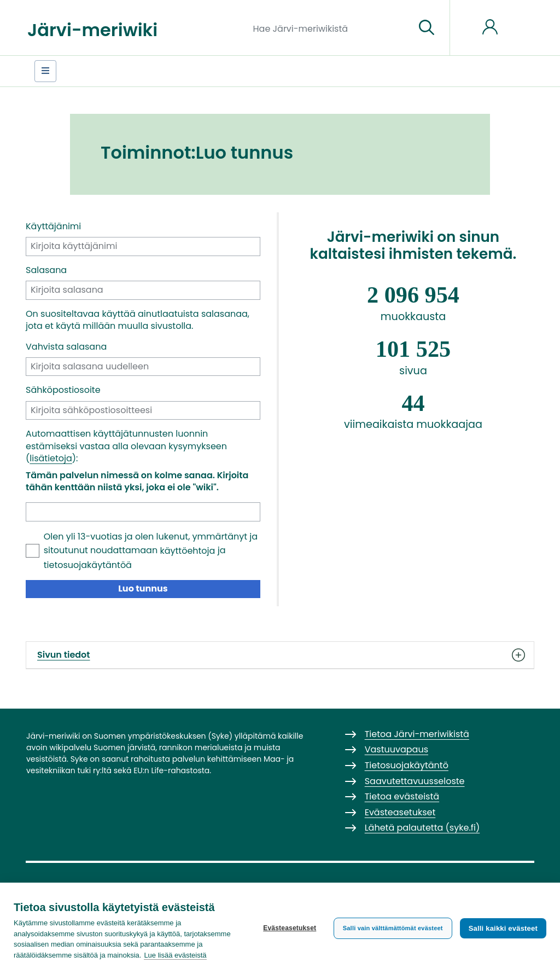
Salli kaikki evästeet (503, 928)
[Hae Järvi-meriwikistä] (330, 28)
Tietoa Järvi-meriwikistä (417, 734)
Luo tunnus (143, 589)
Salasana (46, 270)
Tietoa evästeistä (402, 796)
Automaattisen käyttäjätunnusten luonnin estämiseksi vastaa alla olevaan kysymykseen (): (126, 446)
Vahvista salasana (66, 347)
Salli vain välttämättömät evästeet (393, 928)
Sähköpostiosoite (63, 390)
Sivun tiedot (280, 655)
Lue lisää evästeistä (175, 955)
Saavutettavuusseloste (415, 781)
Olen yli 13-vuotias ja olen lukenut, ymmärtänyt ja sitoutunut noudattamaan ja (151, 551)
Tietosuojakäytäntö (407, 765)
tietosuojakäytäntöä (88, 565)
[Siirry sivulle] (427, 28)
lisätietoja (51, 458)
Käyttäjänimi (53, 227)
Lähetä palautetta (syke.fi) (422, 828)
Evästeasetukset (290, 928)
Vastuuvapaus (396, 749)
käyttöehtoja (187, 551)
